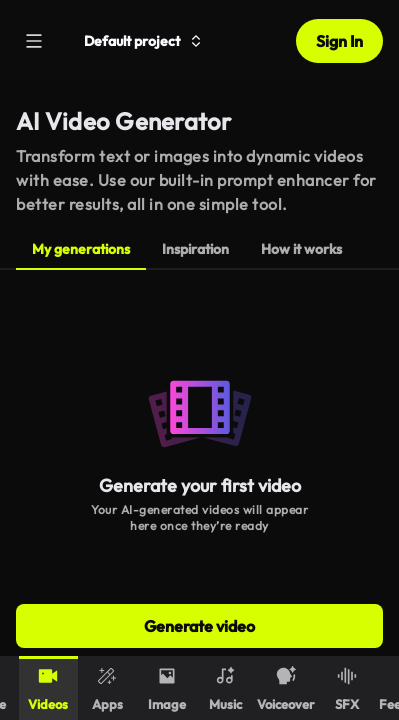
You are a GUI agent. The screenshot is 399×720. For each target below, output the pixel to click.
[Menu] (34, 41)
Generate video (199, 626)
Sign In (339, 41)
